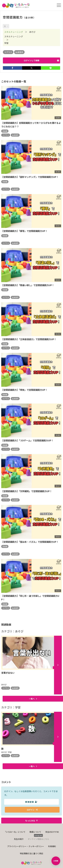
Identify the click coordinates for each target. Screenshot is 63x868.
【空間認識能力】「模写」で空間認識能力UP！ (24, 231)
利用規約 (52, 846)
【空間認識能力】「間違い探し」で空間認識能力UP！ (28, 285)
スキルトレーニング (14, 32)
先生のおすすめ (52, 832)
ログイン (32, 810)
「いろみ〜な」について (15, 832)
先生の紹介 (19, 839)
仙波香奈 (19, 52)
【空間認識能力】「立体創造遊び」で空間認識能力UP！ (29, 339)
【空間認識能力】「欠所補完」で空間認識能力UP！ (27, 491)
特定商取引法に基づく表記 (32, 853)
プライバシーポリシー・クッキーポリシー (26, 846)
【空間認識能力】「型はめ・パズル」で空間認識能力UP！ (30, 542)
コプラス (8, 52)
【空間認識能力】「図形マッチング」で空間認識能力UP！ (30, 177)
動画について (35, 832)
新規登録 (32, 802)
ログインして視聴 (41, 60)
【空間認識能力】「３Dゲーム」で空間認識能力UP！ (27, 440)
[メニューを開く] (59, 5)
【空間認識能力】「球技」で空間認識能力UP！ (24, 390)
